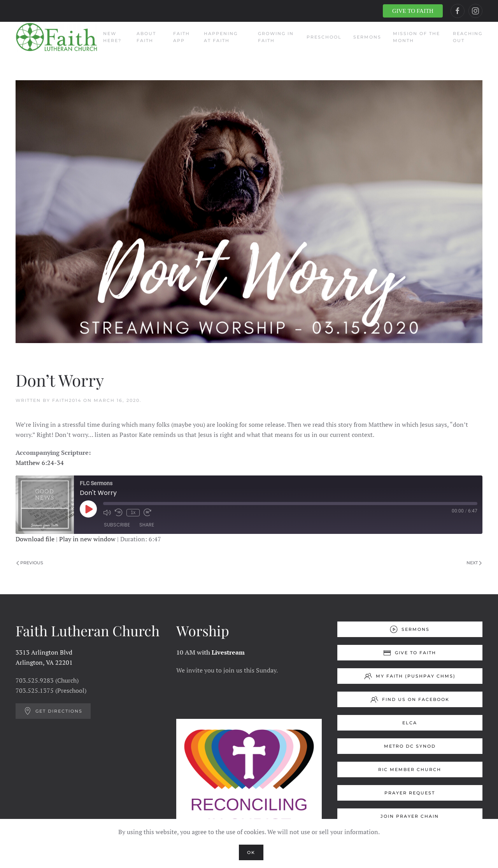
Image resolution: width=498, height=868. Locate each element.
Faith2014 (67, 400)
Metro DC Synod (410, 746)
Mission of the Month (416, 37)
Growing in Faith (276, 37)
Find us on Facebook (410, 699)
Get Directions (53, 711)
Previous (30, 563)
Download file (35, 539)
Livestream (228, 652)
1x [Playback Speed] (133, 512)
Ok (251, 852)
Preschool (324, 37)
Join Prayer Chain (410, 816)
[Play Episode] (88, 509)
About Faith (146, 37)
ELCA (410, 723)
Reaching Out (468, 37)
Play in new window (87, 539)
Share (147, 525)
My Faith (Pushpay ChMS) (410, 676)
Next (474, 563)
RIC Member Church (410, 769)
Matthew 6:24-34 (40, 463)
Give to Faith (410, 653)
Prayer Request (410, 793)
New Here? (112, 37)
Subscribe (117, 525)
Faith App (181, 37)
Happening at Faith (221, 37)
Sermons (367, 37)
